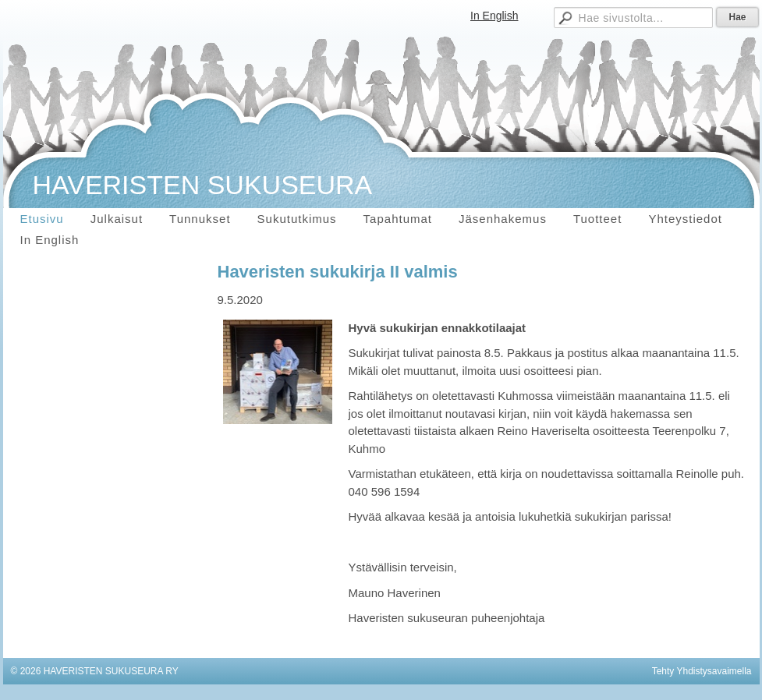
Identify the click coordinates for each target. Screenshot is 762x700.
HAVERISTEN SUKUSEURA (203, 185)
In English (494, 16)
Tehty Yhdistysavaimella (702, 671)
